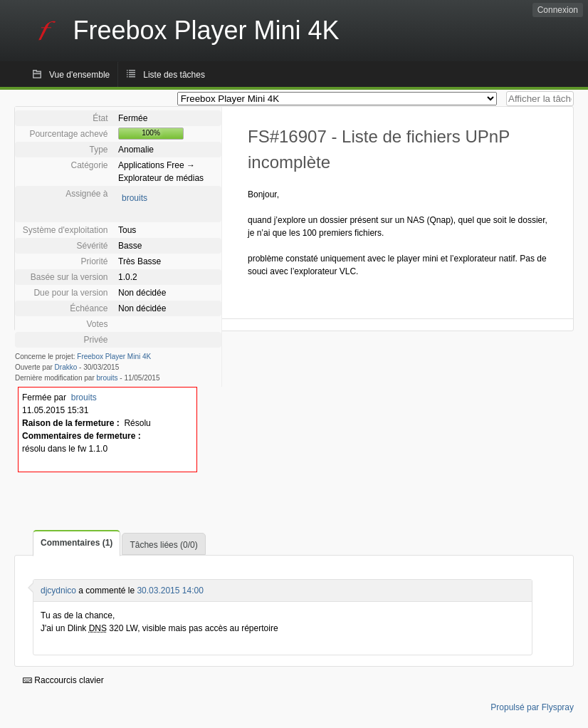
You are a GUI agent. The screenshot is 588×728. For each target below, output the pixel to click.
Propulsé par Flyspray (532, 707)
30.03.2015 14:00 (170, 591)
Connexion (558, 10)
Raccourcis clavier (63, 680)
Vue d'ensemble (79, 75)
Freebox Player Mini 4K (114, 357)
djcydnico (58, 591)
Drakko (66, 367)
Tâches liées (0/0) (163, 545)
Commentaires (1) (77, 543)
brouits (135, 198)
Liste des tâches (174, 75)
